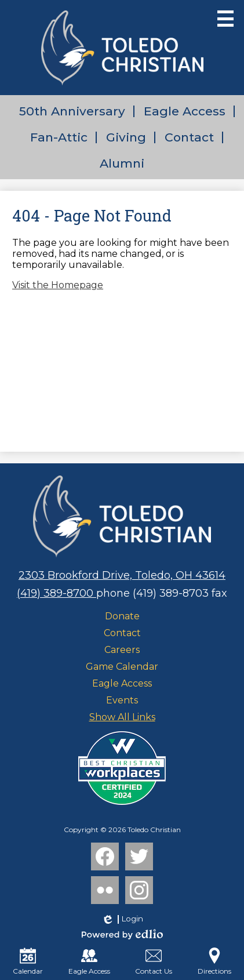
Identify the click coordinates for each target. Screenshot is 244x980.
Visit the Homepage (58, 285)
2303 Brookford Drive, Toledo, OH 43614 (122, 575)
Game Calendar (122, 667)
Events (122, 700)
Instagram (139, 892)
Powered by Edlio (122, 934)
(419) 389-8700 (57, 593)
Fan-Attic (59, 137)
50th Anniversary (72, 111)
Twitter (139, 859)
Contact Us (154, 961)
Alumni (122, 163)
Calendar (28, 961)
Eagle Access (185, 111)
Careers (122, 650)
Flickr (104, 892)
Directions (214, 961)
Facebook (105, 859)
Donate (122, 616)
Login (122, 919)
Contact (189, 137)
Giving (126, 137)
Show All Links (122, 717)
